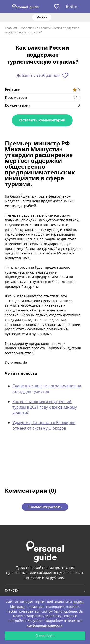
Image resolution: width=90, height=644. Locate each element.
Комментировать (45, 507)
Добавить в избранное (38, 75)
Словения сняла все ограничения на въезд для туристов (47, 389)
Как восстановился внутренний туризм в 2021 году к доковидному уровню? (45, 407)
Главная (11, 28)
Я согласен (45, 636)
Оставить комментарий (42, 120)
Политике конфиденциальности (55, 623)
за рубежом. (55, 578)
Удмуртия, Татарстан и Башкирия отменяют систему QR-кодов (44, 425)
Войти (72, 7)
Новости (26, 28)
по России (33, 578)
